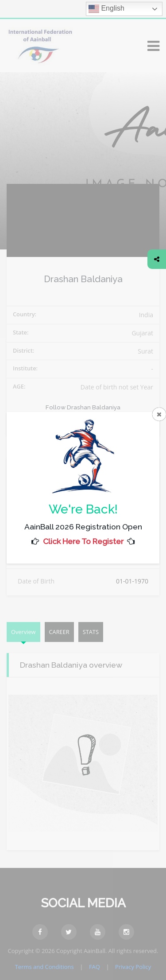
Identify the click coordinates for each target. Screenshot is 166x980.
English (106, 9)
